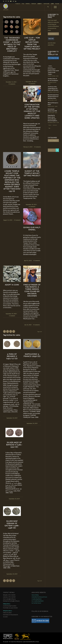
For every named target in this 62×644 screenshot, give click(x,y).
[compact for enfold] (6, 7)
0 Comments (12, 84)
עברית (23, 4)
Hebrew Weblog (35, 595)
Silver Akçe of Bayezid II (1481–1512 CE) (14, 445)
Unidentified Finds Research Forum (39, 597)
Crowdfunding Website (37, 599)
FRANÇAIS (34, 4)
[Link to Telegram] (13, 1)
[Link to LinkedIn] (16, 1)
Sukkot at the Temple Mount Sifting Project (32, 173)
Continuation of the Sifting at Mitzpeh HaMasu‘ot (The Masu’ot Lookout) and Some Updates (32, 111)
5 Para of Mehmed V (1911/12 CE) (12, 356)
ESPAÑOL (28, 4)
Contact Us (18, 4)
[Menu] (55, 7)
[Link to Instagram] (8, 1)
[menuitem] (18, 4)
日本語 (52, 4)
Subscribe (51, 39)
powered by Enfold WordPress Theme (31, 642)
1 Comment (12, 316)
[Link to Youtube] (11, 1)
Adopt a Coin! (12, 285)
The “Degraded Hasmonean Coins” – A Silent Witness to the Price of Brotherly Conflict (12, 44)
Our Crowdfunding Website (38, 601)
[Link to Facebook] (6, 1)
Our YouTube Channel (36, 603)
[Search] (48, 7)
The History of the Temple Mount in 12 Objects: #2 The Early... (53, 88)
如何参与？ (40, 4)
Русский (57, 4)
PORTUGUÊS (46, 4)
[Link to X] (4, 1)
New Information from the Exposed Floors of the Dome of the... (53, 97)
